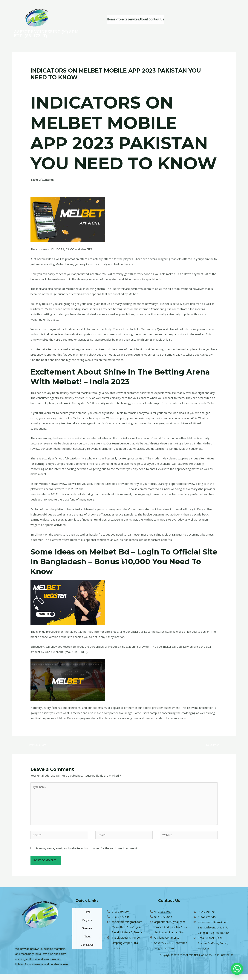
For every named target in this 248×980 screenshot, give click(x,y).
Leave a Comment (42, 85)
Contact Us (179, 19)
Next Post (213, 746)
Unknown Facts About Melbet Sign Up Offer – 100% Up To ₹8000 (73, 195)
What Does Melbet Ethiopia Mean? (53, 185)
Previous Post (38, 746)
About (162, 19)
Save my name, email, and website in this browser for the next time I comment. (87, 854)
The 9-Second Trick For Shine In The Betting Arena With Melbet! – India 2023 (80, 190)
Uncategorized (66, 85)
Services (146, 19)
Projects (129, 19)
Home (114, 19)
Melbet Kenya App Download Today (108, 490)
